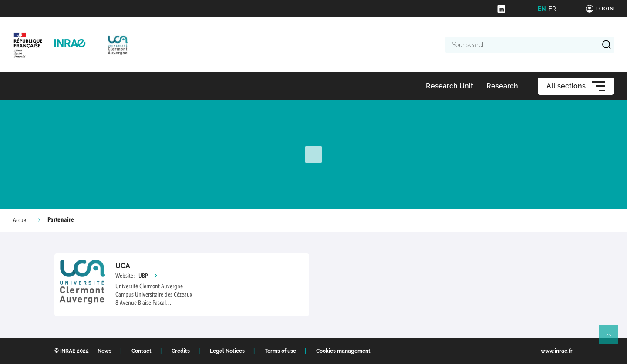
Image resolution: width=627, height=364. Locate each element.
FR (552, 9)
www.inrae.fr (557, 351)
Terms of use (280, 351)
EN (542, 9)
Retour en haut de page (612, 338)
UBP (148, 276)
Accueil (21, 220)
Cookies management (343, 351)
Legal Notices (227, 351)
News (104, 351)
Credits (181, 351)
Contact (142, 351)
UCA (123, 266)
